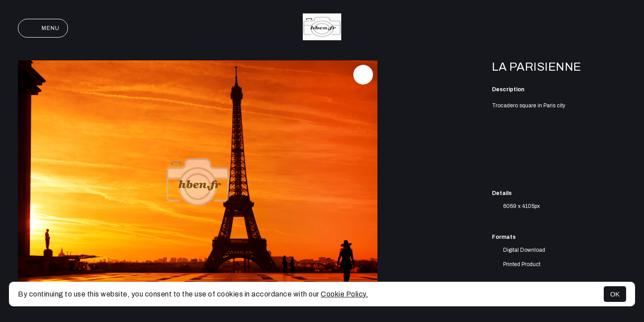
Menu (43, 28)
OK (615, 294)
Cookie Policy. (344, 294)
